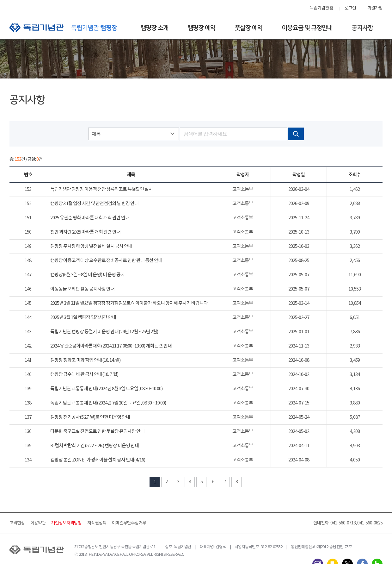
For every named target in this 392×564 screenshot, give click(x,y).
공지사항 (362, 28)
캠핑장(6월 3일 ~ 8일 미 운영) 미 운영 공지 (87, 275)
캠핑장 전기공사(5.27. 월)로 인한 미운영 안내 (90, 417)
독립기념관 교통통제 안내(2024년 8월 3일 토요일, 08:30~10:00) (106, 389)
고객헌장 (17, 523)
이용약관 (38, 523)
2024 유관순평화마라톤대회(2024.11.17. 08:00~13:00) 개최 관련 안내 (111, 346)
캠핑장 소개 (154, 28)
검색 (296, 134)
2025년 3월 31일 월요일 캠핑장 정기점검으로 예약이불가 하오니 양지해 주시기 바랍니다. (129, 303)
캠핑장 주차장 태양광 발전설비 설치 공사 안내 (91, 246)
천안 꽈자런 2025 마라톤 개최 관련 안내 (85, 232)
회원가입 (375, 8)
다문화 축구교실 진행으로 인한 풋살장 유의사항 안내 (97, 432)
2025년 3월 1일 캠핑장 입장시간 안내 (83, 318)
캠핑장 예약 (202, 28)
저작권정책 (97, 523)
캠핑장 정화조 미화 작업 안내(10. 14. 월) (85, 360)
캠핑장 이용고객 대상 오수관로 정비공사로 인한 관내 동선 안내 (106, 261)
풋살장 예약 (249, 28)
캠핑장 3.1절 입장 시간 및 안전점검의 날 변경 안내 (94, 204)
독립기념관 (69, 27)
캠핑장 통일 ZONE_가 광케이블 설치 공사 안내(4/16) (98, 460)
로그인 (350, 8)
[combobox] (133, 134)
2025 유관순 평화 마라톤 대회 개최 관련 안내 (90, 218)
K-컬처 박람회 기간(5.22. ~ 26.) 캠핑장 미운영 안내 (95, 446)
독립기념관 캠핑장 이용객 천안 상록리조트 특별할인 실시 (101, 189)
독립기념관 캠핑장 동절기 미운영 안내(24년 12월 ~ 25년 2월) (104, 332)
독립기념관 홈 (322, 8)
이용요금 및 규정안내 (307, 28)
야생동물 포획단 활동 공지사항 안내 (82, 289)
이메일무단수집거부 (129, 523)
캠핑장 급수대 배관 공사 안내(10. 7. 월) (84, 375)
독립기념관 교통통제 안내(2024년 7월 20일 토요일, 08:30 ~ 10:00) (108, 403)
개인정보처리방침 (66, 523)
